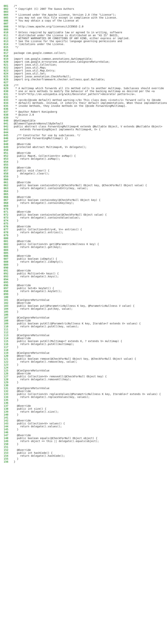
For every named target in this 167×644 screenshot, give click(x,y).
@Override (22, 144)
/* (15, 6)
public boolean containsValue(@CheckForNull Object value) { (60, 215)
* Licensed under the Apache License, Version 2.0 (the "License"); (65, 15)
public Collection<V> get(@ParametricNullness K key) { (56, 244)
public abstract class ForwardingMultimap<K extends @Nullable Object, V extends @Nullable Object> (88, 126)
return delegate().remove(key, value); (46, 362)
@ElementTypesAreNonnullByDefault (39, 124)
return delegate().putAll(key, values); (46, 326)
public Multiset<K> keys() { (36, 273)
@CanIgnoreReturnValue (32, 300)
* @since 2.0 (24, 115)
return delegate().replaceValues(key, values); (52, 397)
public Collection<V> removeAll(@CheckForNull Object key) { (60, 376)
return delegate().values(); (38, 426)
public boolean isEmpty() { (35, 259)
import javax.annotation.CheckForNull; (42, 76)
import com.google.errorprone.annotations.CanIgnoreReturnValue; (62, 62)
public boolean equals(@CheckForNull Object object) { (56, 438)
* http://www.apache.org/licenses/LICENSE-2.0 (49, 26)
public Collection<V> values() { (39, 423)
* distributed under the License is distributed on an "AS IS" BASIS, (66, 35)
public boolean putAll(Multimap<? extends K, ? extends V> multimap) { (68, 341)
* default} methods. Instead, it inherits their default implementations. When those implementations (90, 103)
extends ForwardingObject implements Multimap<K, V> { (57, 129)
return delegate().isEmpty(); (39, 262)
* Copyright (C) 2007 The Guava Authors (44, 9)
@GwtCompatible (25, 121)
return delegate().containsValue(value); (47, 218)
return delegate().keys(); (36, 276)
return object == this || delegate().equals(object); (56, 441)
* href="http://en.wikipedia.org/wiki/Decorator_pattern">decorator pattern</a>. (75, 94)
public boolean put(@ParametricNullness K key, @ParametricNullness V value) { (74, 306)
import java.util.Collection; (35, 65)
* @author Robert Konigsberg (35, 112)
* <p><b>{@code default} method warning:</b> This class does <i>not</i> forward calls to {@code (87, 100)
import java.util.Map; (30, 68)
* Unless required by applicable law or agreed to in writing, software (68, 32)
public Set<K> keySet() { (34, 288)
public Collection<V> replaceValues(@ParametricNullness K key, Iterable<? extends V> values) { (87, 394)
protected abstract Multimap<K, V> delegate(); (50, 147)
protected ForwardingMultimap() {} (41, 138)
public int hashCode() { (33, 453)
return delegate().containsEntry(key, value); (51, 188)
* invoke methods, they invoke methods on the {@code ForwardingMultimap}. (70, 106)
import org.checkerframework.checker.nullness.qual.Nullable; (59, 79)
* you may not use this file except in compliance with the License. (66, 18)
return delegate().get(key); (38, 247)
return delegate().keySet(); (38, 291)
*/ (16, 47)
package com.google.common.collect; (40, 53)
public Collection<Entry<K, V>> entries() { (48, 229)
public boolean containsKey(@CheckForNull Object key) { (57, 200)
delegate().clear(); (32, 173)
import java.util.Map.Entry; (35, 71)
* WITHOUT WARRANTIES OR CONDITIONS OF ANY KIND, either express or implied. (72, 38)
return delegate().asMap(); (37, 159)
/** (16, 85)
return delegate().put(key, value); (43, 309)
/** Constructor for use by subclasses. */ (47, 135)
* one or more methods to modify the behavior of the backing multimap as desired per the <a (84, 91)
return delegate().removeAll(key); (42, 379)
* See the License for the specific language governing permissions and (68, 41)
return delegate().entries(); (39, 232)
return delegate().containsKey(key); (44, 203)
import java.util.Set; (30, 74)
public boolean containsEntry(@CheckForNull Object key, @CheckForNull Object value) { (80, 185)
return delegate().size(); (36, 412)
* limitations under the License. (39, 44)
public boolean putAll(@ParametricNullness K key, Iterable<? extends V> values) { (77, 323)
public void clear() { (32, 171)
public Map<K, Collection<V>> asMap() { (45, 156)
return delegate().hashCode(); (39, 456)
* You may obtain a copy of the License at (46, 21)
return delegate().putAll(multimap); (44, 344)
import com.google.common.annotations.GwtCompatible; (53, 59)
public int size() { (30, 409)
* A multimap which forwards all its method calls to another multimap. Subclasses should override (89, 88)
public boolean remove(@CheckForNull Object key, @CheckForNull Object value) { (75, 359)
